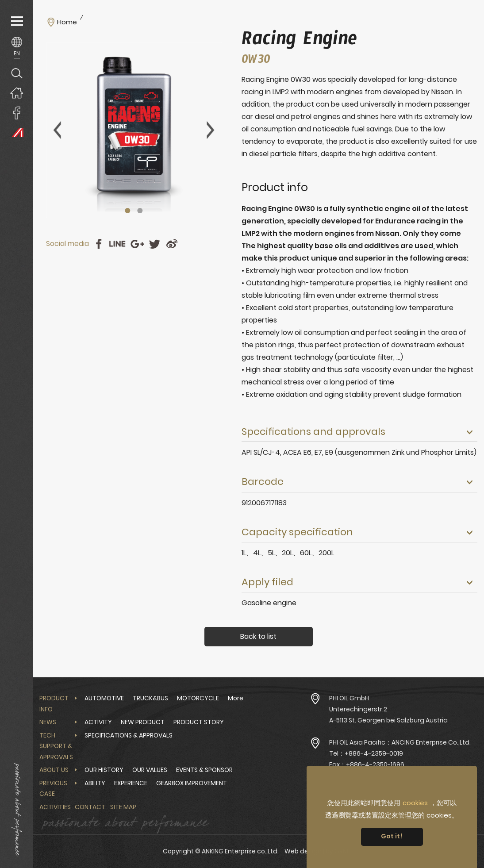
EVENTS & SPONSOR (204, 770)
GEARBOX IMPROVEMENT (192, 783)
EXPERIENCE (131, 783)
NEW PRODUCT (143, 722)
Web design (303, 851)
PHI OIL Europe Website (17, 133)
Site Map (123, 807)
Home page (17, 93)
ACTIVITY (98, 722)
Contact (90, 807)
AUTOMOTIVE (104, 698)
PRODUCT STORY (199, 722)
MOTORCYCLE (198, 698)
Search (17, 73)
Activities (55, 807)
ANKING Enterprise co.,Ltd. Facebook (17, 113)
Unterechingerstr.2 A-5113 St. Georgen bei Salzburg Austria (388, 715)
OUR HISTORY (104, 770)
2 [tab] (140, 211)
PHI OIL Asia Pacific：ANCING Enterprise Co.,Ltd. (400, 742)
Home (67, 22)
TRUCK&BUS (150, 698)
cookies (415, 803)
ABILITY (95, 783)
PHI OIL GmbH (349, 698)
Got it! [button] (392, 836)
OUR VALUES (150, 770)
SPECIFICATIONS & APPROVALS (129, 735)
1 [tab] (128, 211)
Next (211, 130)
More (236, 698)
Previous (57, 130)
